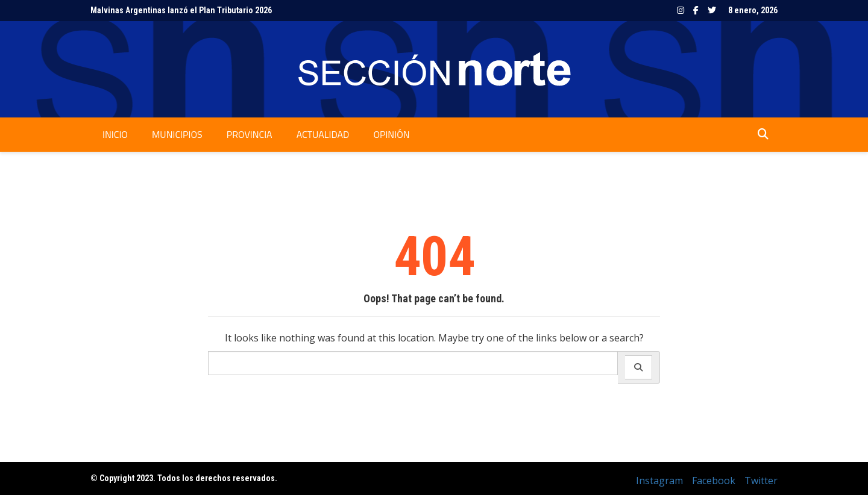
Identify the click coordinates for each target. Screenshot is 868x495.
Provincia (250, 134)
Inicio (115, 134)
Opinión (391, 134)
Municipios (177, 134)
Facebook (696, 10)
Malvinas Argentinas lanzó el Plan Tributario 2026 (181, 10)
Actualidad (323, 134)
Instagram (681, 10)
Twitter (712, 10)
